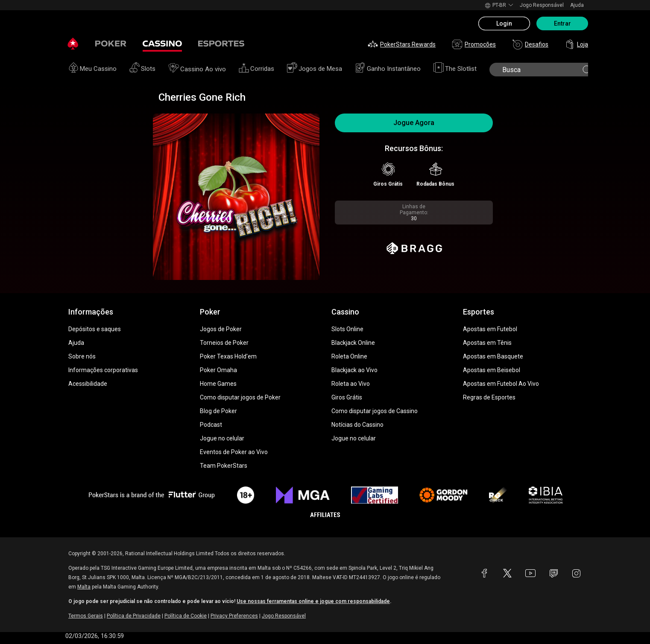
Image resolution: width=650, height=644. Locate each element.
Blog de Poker (218, 411)
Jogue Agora (414, 123)
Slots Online (347, 329)
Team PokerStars (224, 466)
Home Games (218, 384)
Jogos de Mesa (315, 69)
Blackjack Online (353, 343)
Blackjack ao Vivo (354, 370)
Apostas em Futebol (490, 329)
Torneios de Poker (224, 343)
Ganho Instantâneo (388, 69)
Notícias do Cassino (357, 425)
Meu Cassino (92, 69)
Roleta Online (349, 356)
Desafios (530, 44)
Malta (84, 587)
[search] (542, 70)
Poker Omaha (218, 370)
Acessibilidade (88, 384)
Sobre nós (82, 356)
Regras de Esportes (489, 397)
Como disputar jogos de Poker (240, 397)
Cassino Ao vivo (197, 69)
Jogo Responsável (542, 5)
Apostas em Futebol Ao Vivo (501, 384)
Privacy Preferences (234, 616)
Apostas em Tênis (487, 343)
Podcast (211, 425)
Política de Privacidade (134, 616)
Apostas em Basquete (493, 356)
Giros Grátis (347, 397)
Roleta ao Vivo (351, 384)
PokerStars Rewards (402, 44)
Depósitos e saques (95, 329)
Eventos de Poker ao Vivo (234, 452)
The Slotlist (455, 69)
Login (504, 23)
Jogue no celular (222, 438)
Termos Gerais (86, 616)
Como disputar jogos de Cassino (375, 411)
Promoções (474, 44)
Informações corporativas (103, 370)
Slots (142, 69)
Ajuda (577, 5)
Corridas (256, 69)
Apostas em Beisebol (492, 370)
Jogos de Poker (221, 329)
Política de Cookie (186, 616)
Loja (576, 44)
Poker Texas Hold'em (228, 356)
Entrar (562, 23)
